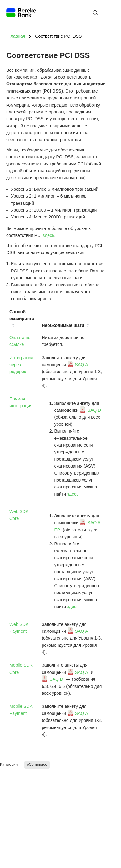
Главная (17, 36)
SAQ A (82, 365)
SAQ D (94, 410)
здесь (48, 235)
